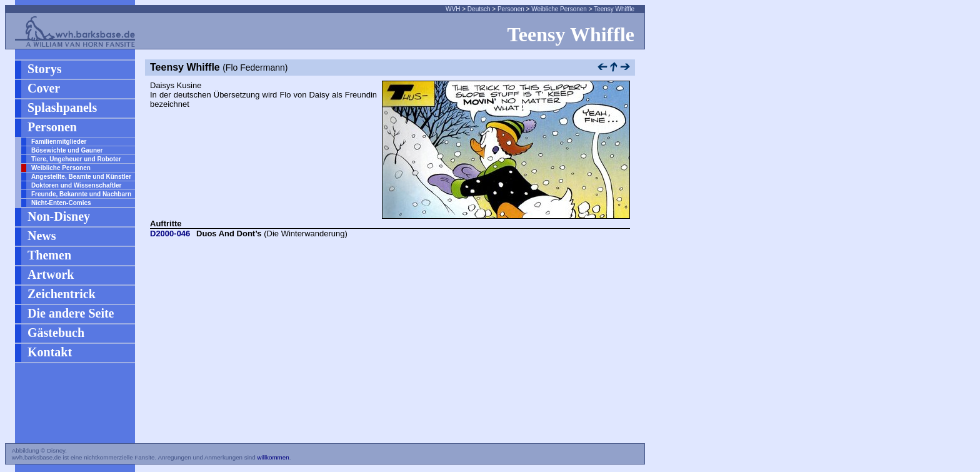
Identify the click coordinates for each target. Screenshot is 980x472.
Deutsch (479, 9)
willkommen (273, 457)
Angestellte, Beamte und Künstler (81, 177)
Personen (511, 9)
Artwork (51, 274)
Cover (44, 88)
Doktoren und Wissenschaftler (76, 185)
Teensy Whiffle (614, 9)
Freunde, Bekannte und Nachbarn (81, 194)
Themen (49, 255)
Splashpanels (62, 108)
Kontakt (50, 352)
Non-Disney (59, 216)
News (42, 236)
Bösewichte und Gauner (67, 150)
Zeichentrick (62, 294)
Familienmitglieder (59, 142)
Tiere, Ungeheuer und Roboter (76, 159)
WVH (453, 9)
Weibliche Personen (559, 9)
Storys (44, 69)
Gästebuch (56, 333)
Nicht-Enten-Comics (61, 203)
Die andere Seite (71, 313)
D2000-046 (170, 233)
